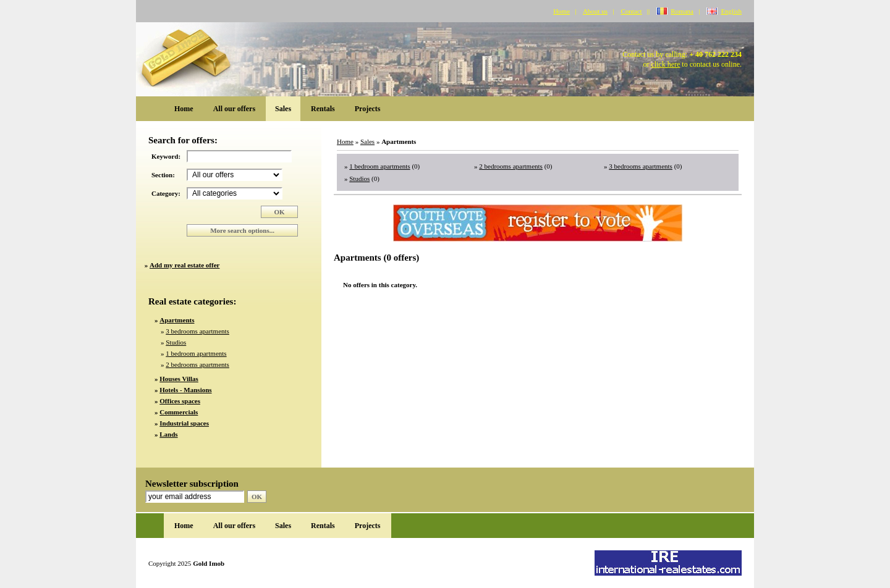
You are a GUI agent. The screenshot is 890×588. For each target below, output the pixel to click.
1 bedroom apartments (196, 353)
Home (562, 11)
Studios (176, 342)
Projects (368, 109)
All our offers (234, 109)
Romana (682, 11)
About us (595, 11)
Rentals (323, 109)
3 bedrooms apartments (197, 331)
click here (665, 64)
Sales (283, 109)
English (731, 11)
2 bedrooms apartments (197, 364)
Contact (631, 11)
